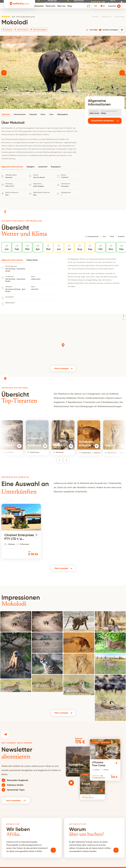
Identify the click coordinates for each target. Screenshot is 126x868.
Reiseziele (39, 7)
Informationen (20, 114)
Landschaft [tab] (43, 167)
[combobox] (103, 7)
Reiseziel (33, 114)
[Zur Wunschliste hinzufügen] (122, 30)
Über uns (61, 7)
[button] (4, 73)
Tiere (51, 114)
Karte (43, 114)
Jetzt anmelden (16, 800)
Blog (70, 7)
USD (95, 7)
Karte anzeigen (62, 369)
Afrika (96, 17)
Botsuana (120, 17)
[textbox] (103, 7)
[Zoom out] (124, 319)
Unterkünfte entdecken (105, 120)
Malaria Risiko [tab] (32, 260)
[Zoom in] (124, 316)
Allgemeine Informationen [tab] (12, 167)
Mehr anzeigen (62, 568)
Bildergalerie (63, 114)
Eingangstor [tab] (56, 167)
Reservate (51, 7)
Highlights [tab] (31, 167)
